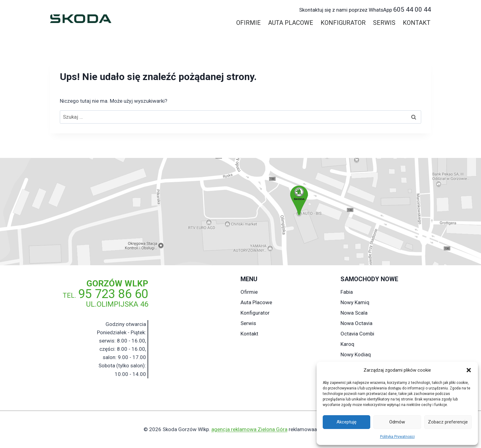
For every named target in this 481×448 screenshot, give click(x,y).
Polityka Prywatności (397, 437)
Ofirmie (248, 23)
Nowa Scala (354, 313)
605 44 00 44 (365, 10)
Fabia (347, 292)
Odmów (397, 422)
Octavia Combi (357, 334)
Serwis (384, 23)
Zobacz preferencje (448, 422)
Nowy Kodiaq (356, 354)
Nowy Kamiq (355, 302)
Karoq (347, 344)
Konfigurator (343, 23)
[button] (469, 370)
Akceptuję (346, 422)
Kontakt (417, 23)
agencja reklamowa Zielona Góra (249, 429)
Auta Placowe (291, 23)
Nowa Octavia (356, 323)
